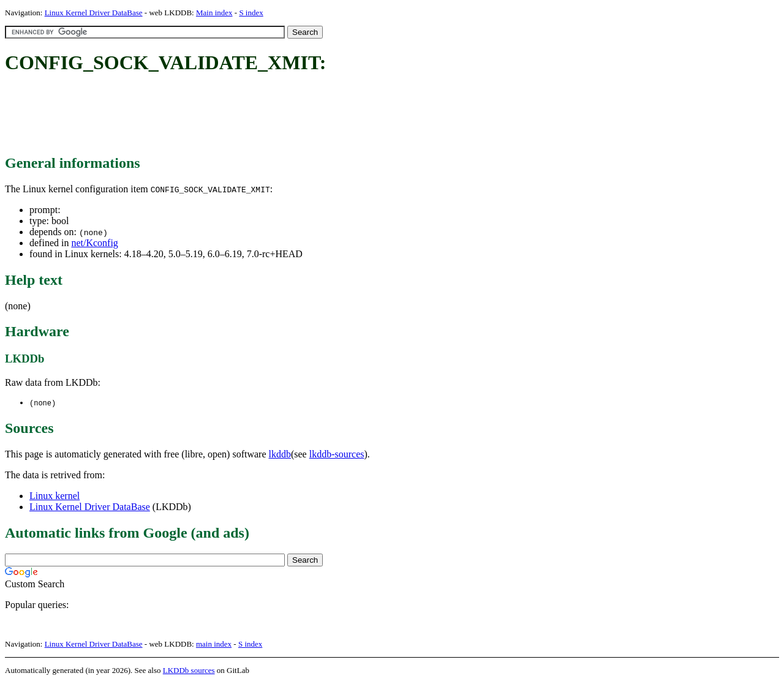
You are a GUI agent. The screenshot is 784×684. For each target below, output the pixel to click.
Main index (214, 13)
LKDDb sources (189, 671)
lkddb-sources (337, 455)
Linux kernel (55, 496)
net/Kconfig (94, 243)
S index (251, 13)
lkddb (280, 455)
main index (214, 645)
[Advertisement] (228, 115)
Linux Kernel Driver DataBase (94, 13)
